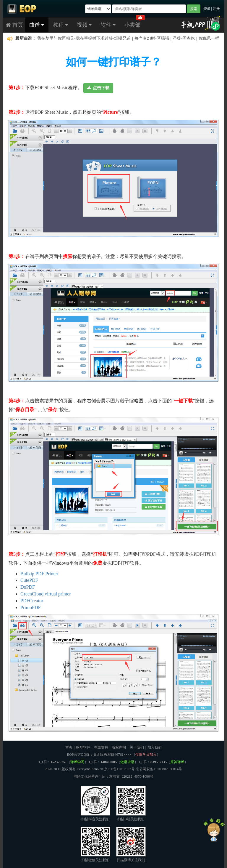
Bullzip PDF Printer (39, 574)
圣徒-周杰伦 (184, 38)
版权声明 (119, 747)
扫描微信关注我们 (95, 844)
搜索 (194, 9)
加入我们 (155, 747)
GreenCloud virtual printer (46, 594)
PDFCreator (32, 601)
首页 (14, 25)
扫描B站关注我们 (131, 804)
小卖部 (132, 25)
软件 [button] (108, 25)
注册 (216, 9)
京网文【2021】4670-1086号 (131, 776)
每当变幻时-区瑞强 (152, 38)
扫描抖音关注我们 (95, 804)
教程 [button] (60, 25)
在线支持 (101, 747)
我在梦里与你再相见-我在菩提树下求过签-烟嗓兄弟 (84, 38)
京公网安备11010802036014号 (159, 769)
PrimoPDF (30, 607)
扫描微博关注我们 (131, 844)
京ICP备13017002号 (119, 769)
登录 (207, 9)
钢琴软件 (83, 747)
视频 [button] (84, 25)
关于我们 (137, 747)
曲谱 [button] (37, 25)
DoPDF (28, 587)
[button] (98, 88)
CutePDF (29, 580)
